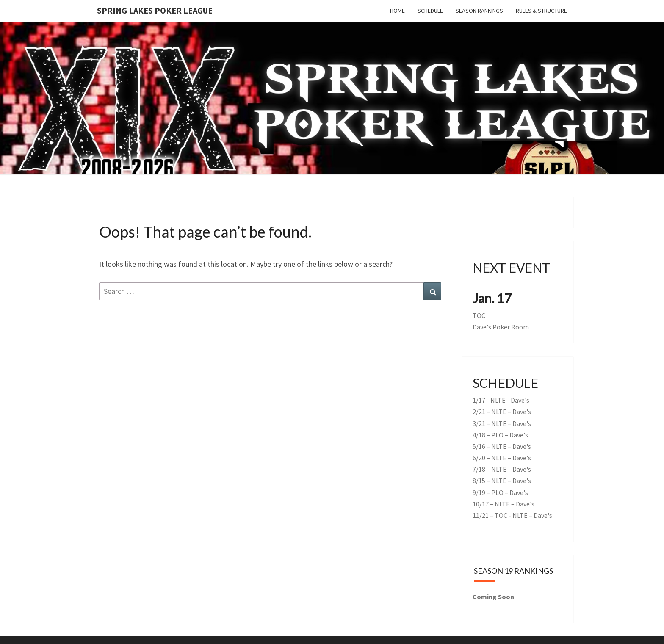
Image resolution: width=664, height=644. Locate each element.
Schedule (430, 11)
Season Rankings (479, 11)
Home (397, 11)
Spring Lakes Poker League (155, 10)
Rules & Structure (541, 11)
